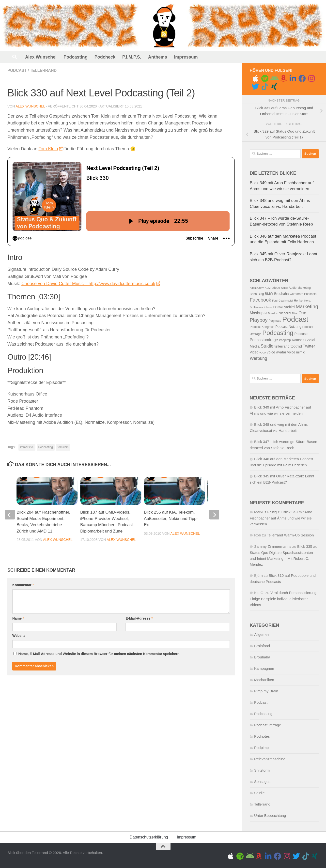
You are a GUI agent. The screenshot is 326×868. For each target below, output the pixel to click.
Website (19, 559)
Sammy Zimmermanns (273, 546)
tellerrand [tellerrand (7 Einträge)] (282, 346)
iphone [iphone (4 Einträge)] (268, 307)
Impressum (186, 57)
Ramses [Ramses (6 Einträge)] (298, 340)
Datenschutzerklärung (149, 837)
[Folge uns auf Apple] (255, 78)
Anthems (158, 57)
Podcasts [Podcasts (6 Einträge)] (301, 334)
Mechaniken (264, 680)
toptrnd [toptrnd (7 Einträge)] (296, 346)
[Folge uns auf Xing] (274, 87)
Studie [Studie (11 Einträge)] (267, 346)
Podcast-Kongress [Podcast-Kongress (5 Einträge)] (262, 327)
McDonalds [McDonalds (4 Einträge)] (271, 313)
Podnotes (262, 736)
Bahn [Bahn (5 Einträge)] (253, 294)
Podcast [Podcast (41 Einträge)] (295, 319)
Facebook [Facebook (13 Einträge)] (260, 300)
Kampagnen (264, 668)
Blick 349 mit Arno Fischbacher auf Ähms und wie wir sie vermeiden (281, 518)
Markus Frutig (265, 512)
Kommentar (23, 508)
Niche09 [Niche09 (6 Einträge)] (285, 313)
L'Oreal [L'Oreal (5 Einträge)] (278, 307)
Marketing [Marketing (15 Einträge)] (307, 306)
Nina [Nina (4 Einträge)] (295, 313)
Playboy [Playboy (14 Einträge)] (259, 320)
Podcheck (105, 57)
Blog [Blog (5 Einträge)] (261, 294)
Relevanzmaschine (270, 759)
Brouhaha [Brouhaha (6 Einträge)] (281, 294)
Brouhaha (262, 657)
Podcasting (75, 57)
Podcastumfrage (268, 725)
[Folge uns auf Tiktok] (265, 87)
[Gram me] (311, 78)
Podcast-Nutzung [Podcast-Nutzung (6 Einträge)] (288, 327)
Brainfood (262, 646)
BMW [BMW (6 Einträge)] (269, 294)
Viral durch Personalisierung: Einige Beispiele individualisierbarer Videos (284, 599)
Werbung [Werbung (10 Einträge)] (258, 358)
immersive (27, 447)
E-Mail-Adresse (139, 542)
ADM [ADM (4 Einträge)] (268, 288)
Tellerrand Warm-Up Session (290, 535)
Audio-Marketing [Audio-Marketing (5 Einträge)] (300, 288)
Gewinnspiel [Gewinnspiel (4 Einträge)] (286, 301)
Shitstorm (262, 770)
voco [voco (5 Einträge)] (263, 352)
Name (18, 542)
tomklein (63, 447)
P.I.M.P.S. (132, 57)
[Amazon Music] (283, 78)
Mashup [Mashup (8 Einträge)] (257, 313)
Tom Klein (50, 149)
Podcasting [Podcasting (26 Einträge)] (278, 333)
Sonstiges (262, 782)
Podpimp (261, 748)
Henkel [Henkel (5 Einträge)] (298, 301)
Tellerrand (43, 70)
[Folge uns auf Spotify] (265, 78)
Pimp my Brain (266, 691)
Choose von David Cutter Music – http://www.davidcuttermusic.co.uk (90, 284)
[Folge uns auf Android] (274, 78)
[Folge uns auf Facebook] (302, 78)
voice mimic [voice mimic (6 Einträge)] (296, 352)
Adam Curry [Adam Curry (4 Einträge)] (257, 288)
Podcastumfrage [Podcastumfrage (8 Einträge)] (264, 340)
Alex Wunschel (41, 57)
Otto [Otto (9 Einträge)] (302, 313)
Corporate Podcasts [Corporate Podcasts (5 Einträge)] (303, 294)
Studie (259, 793)
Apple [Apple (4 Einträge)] (284, 288)
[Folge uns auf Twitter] (255, 87)
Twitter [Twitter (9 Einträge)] (309, 346)
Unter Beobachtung (270, 815)
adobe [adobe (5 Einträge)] (276, 288)
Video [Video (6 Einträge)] (254, 352)
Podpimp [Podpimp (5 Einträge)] (285, 340)
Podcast (17, 70)
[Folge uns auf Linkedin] (293, 78)
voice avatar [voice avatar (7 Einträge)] (276, 352)
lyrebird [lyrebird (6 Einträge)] (289, 307)
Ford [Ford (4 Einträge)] (275, 301)
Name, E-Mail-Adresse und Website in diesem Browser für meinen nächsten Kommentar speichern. (99, 577)
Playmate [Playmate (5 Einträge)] (275, 321)
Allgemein (262, 634)
